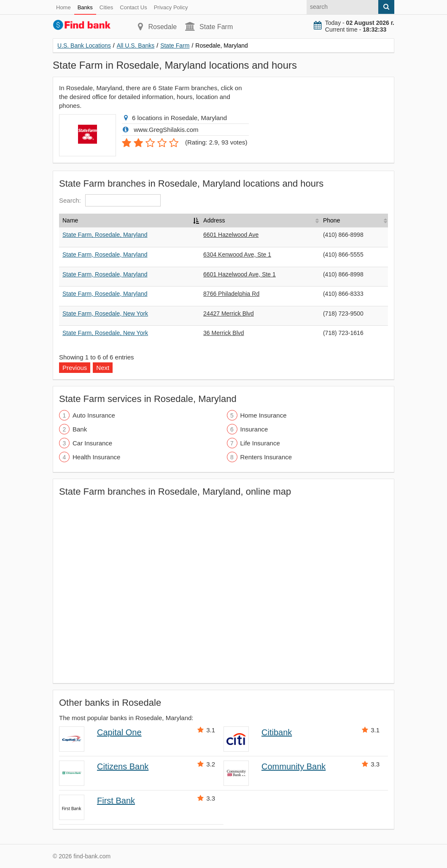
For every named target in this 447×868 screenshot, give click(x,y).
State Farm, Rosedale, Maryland (105, 235)
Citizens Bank (123, 766)
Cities (106, 7)
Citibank (277, 732)
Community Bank (294, 766)
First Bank (116, 801)
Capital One (119, 732)
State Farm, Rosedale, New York (105, 313)
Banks (85, 7)
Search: (110, 200)
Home (63, 7)
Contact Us (133, 7)
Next (103, 368)
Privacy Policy (171, 7)
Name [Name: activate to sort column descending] (70, 220)
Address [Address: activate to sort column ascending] (214, 220)
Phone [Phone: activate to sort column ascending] (331, 220)
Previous (75, 368)
